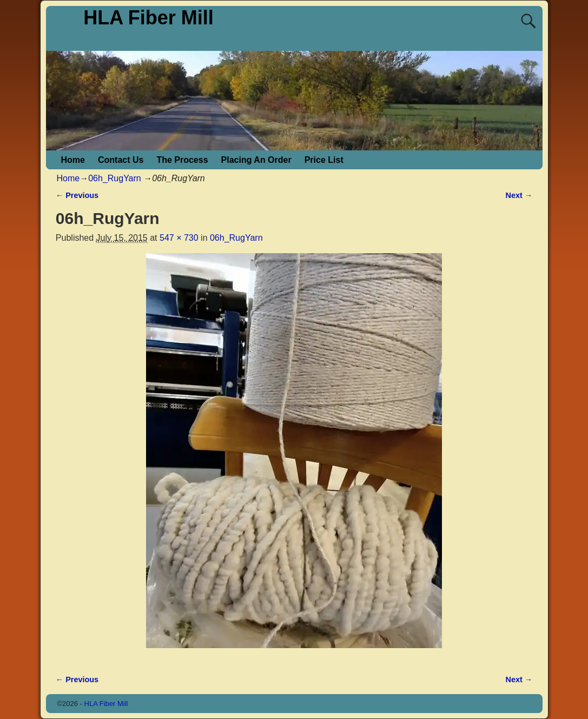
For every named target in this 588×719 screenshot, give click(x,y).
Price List (324, 160)
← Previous (77, 195)
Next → (519, 195)
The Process (182, 160)
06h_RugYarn (115, 178)
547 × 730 (179, 238)
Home (73, 160)
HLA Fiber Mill (148, 18)
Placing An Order (256, 160)
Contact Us (121, 160)
